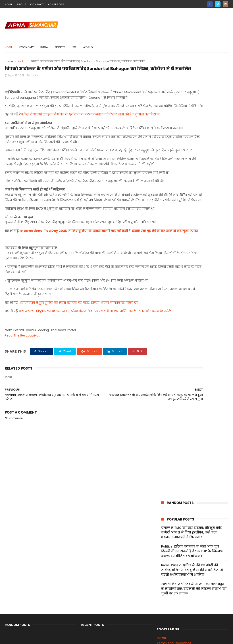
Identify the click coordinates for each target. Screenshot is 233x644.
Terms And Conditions (174, 604)
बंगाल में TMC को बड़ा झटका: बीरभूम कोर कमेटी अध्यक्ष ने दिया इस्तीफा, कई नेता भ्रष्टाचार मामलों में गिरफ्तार (191, 99)
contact (37, 4)
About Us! (164, 626)
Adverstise (56, 4)
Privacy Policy (167, 610)
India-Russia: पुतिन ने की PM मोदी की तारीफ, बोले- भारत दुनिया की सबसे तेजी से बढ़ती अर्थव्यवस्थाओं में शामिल (192, 137)
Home (9, 47)
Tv (74, 47)
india (44, 47)
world (88, 47)
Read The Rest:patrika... (23, 414)
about (22, 4)
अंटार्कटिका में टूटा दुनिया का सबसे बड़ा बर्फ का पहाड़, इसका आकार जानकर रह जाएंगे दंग (79, 376)
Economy (27, 47)
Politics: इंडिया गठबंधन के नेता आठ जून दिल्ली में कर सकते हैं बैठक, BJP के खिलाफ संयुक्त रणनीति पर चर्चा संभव (192, 118)
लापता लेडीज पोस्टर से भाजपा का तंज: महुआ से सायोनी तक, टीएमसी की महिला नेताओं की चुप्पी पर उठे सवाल (194, 155)
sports (60, 47)
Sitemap (163, 615)
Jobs (160, 620)
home (9, 4)
